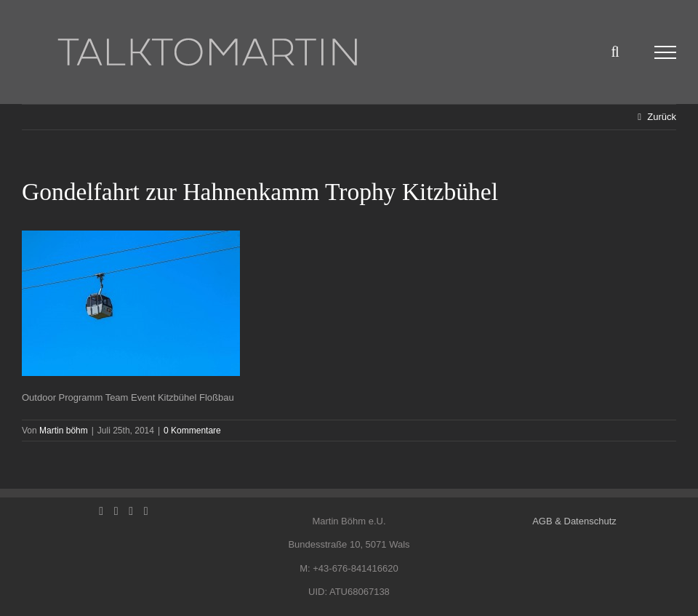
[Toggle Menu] (666, 52)
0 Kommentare (192, 431)
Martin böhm (64, 431)
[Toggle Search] (615, 52)
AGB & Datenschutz (574, 521)
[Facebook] (101, 511)
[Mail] (146, 511)
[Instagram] (131, 511)
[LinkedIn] (116, 511)
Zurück (662, 117)
